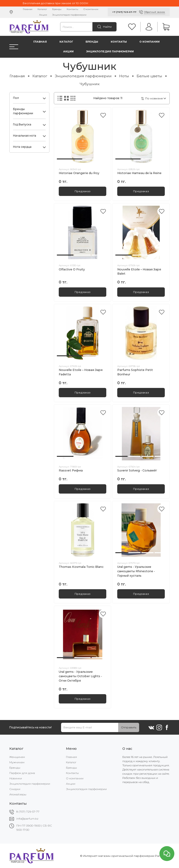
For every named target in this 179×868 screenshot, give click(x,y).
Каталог (42, 9)
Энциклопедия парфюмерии (69, 15)
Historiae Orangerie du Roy (79, 173)
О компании (91, 9)
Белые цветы (149, 76)
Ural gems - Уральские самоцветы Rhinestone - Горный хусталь (136, 571)
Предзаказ (83, 191)
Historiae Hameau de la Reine (139, 173)
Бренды (57, 9)
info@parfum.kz (27, 819)
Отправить (129, 727)
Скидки (15, 789)
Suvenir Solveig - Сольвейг (137, 470)
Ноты (124, 76)
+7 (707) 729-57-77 (124, 12)
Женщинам (17, 757)
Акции (43, 15)
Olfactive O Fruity (72, 269)
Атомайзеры (18, 794)
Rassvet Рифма (71, 470)
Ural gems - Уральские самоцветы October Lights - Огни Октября (80, 676)
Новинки (16, 778)
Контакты (72, 9)
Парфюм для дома (22, 773)
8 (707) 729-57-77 (28, 812)
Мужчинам (17, 762)
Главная (28, 9)
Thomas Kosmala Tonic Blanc (81, 567)
